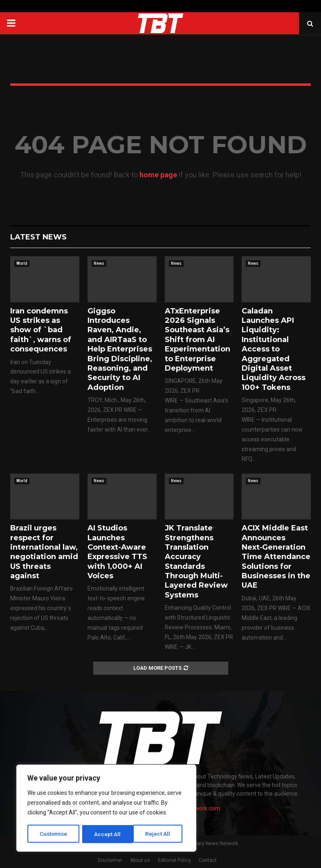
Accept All (160, 834)
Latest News (38, 237)
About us (140, 860)
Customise (54, 834)
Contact (208, 860)
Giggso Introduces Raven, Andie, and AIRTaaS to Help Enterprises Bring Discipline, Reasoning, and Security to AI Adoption (120, 349)
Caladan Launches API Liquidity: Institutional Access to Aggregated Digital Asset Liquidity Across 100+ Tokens (274, 349)
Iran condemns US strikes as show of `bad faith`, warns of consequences (41, 330)
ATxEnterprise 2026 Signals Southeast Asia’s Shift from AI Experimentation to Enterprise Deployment (198, 340)
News (99, 263)
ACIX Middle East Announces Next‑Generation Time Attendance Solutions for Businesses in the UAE (276, 557)
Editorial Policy (174, 860)
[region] (106, 809)
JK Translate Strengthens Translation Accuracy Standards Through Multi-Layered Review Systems (196, 562)
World (22, 263)
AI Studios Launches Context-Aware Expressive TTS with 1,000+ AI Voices (117, 552)
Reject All (108, 834)
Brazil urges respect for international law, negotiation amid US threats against (44, 552)
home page (158, 175)
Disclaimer (110, 860)
